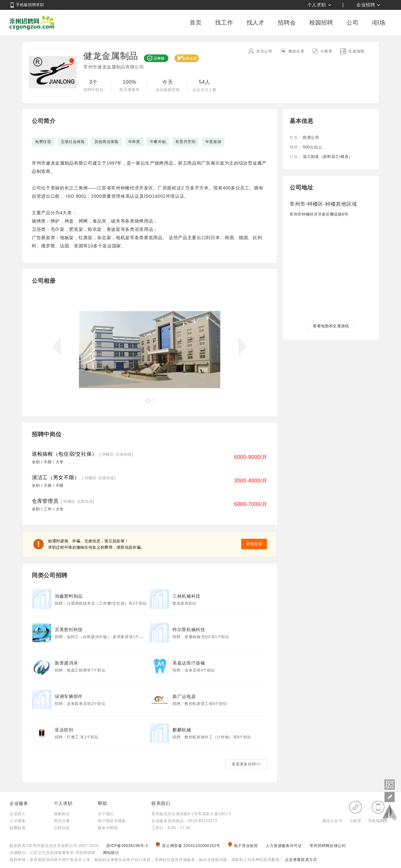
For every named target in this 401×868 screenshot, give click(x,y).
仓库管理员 (45, 501)
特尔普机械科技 (189, 630)
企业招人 (18, 814)
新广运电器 (184, 696)
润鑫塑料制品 (69, 596)
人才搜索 (18, 821)
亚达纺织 (64, 730)
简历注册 (62, 821)
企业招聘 (366, 5)
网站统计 (111, 853)
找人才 (256, 23)
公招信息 (62, 828)
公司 (352, 23)
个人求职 (317, 5)
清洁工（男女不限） (56, 477)
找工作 (224, 23)
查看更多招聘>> (246, 764)
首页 (196, 23)
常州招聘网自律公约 (328, 846)
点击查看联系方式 (300, 860)
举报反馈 (254, 544)
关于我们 (106, 814)
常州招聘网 (32, 23)
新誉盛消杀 (66, 663)
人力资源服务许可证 (285, 846)
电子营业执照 (243, 846)
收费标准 (18, 828)
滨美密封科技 (69, 630)
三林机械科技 (186, 596)
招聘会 (287, 23)
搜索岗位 (62, 814)
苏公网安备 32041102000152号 (188, 846)
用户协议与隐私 (112, 821)
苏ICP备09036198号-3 (127, 846)
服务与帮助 (108, 828)
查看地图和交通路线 (331, 326)
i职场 (379, 23)
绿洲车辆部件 (69, 696)
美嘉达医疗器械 (189, 663)
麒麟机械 (182, 730)
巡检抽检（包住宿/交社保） (64, 454)
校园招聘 (321, 23)
